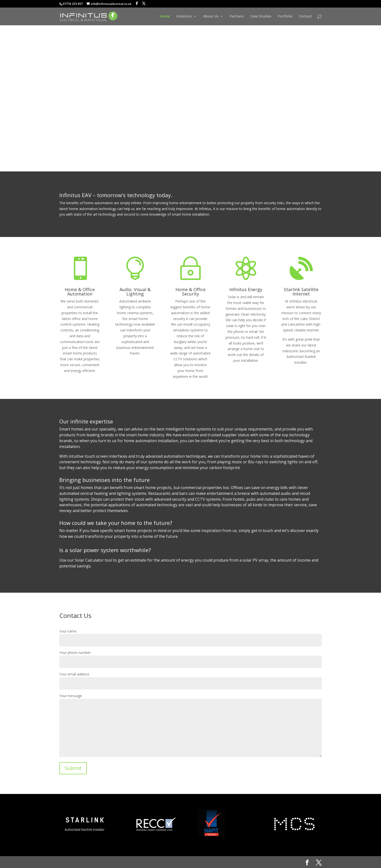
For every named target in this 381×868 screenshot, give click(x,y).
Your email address (190, 679)
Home (165, 17)
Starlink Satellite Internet (301, 292)
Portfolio (285, 17)
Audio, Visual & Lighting (135, 292)
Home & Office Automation (80, 292)
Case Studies (261, 17)
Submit (73, 768)
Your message (190, 726)
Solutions (184, 17)
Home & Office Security (190, 292)
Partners (237, 17)
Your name (190, 636)
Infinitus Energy (246, 289)
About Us (211, 17)
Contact (305, 17)
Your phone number (190, 657)
